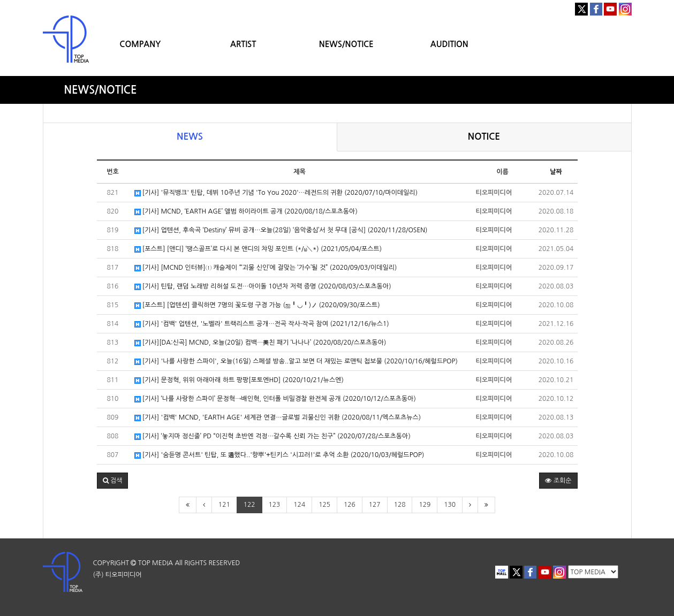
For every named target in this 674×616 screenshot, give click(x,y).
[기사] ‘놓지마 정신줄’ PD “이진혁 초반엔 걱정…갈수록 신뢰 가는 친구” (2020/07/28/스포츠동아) (272, 436)
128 (400, 505)
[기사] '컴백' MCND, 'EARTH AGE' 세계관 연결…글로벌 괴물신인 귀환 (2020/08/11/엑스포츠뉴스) (278, 418)
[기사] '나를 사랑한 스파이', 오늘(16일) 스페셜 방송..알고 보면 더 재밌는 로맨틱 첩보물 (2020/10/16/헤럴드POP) (296, 362)
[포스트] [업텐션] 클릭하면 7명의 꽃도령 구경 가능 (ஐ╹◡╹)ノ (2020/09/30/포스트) (257, 305)
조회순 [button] (558, 481)
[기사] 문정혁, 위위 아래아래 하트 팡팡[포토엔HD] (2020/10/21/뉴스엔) (239, 380)
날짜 (556, 172)
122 (249, 505)
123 (275, 505)
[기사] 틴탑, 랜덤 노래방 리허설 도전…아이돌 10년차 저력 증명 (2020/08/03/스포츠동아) (263, 287)
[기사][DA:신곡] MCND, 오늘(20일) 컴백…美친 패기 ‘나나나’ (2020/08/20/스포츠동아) (260, 343)
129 (425, 505)
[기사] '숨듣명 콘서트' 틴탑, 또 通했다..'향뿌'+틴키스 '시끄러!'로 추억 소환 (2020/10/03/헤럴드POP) (279, 455)
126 (350, 505)
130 (450, 505)
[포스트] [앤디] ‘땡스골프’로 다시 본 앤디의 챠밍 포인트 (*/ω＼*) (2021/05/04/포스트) (258, 249)
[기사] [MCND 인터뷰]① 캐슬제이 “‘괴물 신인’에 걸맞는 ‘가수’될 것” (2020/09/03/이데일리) (266, 268)
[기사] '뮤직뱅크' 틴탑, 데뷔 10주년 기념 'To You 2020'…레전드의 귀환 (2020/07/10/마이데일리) (276, 193)
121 (224, 505)
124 (299, 505)
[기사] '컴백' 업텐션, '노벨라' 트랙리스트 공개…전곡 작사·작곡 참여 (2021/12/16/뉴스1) (262, 324)
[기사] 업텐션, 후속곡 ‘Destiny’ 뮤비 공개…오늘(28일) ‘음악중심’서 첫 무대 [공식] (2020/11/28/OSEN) (281, 230)
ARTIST (243, 44)
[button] (113, 481)
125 (324, 505)
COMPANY (140, 44)
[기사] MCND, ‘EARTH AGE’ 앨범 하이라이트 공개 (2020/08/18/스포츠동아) (246, 212)
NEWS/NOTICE (346, 44)
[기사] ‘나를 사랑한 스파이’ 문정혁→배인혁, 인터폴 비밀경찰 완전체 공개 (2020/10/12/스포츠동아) (275, 399)
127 (375, 505)
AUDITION (449, 44)
